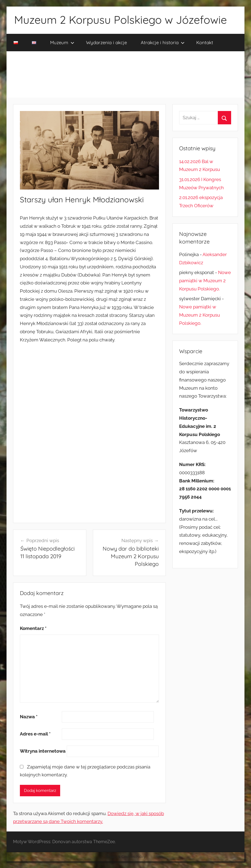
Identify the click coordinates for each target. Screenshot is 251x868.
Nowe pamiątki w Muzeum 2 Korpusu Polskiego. (205, 281)
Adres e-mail (35, 734)
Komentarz (33, 628)
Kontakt (205, 42)
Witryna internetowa (43, 751)
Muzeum (62, 42)
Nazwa (29, 717)
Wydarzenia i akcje (106, 42)
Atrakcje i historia (163, 42)
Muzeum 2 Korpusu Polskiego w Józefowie (120, 20)
